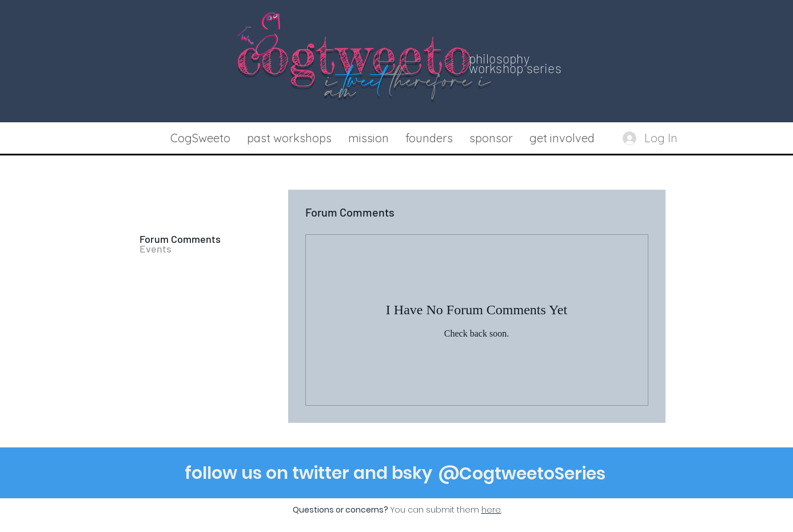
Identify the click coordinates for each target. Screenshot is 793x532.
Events (156, 249)
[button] (290, 138)
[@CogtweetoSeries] (522, 474)
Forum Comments (180, 239)
